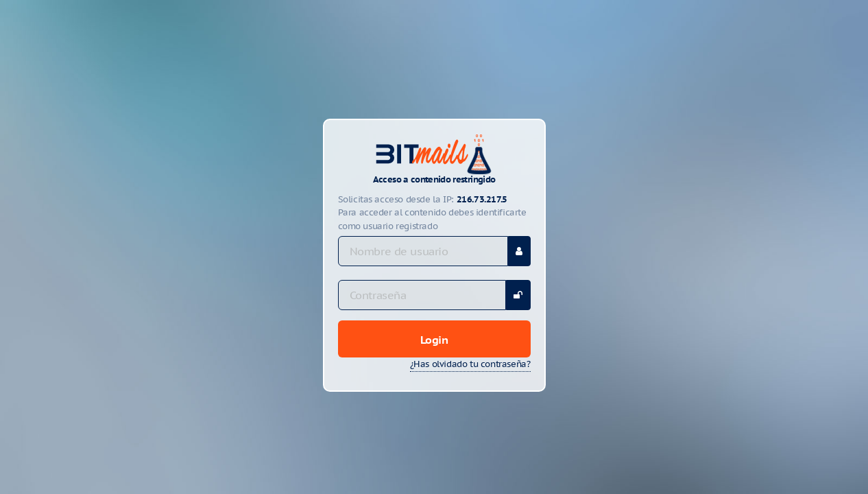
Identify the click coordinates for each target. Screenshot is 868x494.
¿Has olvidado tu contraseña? (470, 364)
